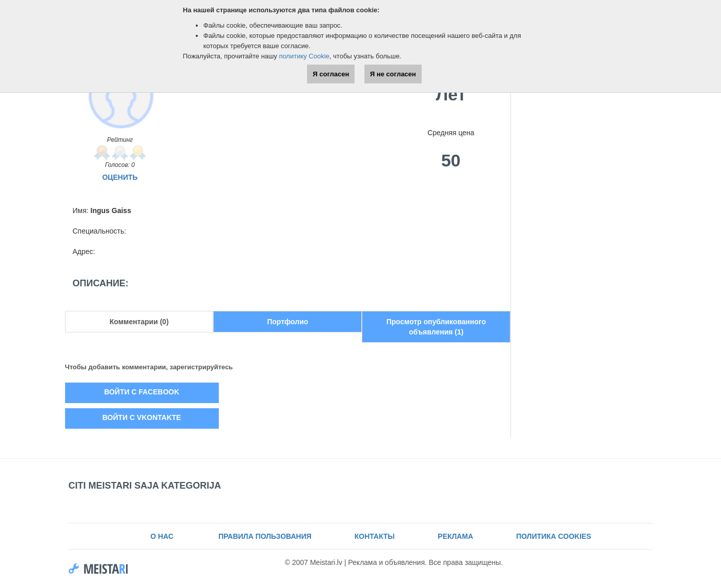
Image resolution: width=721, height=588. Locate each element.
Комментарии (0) (139, 322)
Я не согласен (393, 74)
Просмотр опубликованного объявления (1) (436, 327)
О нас (162, 536)
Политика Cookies (553, 536)
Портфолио (287, 322)
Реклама (455, 536)
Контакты (375, 536)
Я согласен (331, 74)
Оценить (120, 177)
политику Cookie (304, 56)
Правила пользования (264, 536)
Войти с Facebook (142, 392)
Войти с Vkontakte (142, 417)
